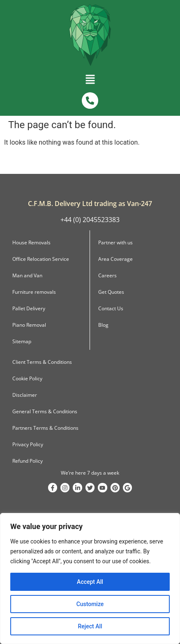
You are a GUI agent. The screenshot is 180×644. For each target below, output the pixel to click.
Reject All (90, 626)
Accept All (90, 582)
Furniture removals (34, 292)
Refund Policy (28, 461)
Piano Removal (29, 325)
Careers (107, 275)
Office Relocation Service (41, 259)
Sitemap (22, 341)
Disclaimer (25, 395)
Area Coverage (115, 259)
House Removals (31, 242)
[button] (90, 81)
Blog (103, 325)
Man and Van (27, 275)
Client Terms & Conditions (42, 362)
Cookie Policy (27, 378)
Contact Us (111, 308)
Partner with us (115, 242)
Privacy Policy (28, 444)
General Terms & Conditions (45, 411)
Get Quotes (111, 292)
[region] (90, 578)
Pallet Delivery (29, 308)
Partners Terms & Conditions (45, 428)
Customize (90, 604)
